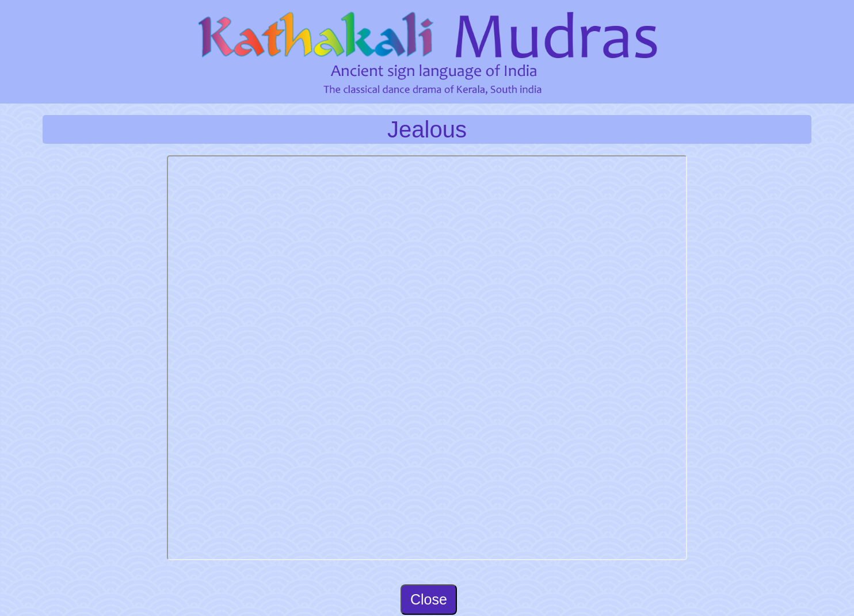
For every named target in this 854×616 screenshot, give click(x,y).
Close (429, 599)
